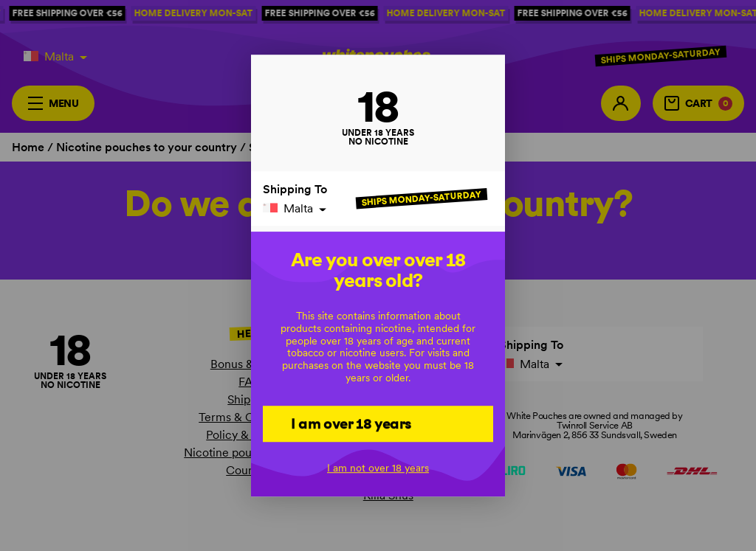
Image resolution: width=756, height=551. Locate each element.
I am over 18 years (351, 423)
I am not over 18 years (378, 468)
